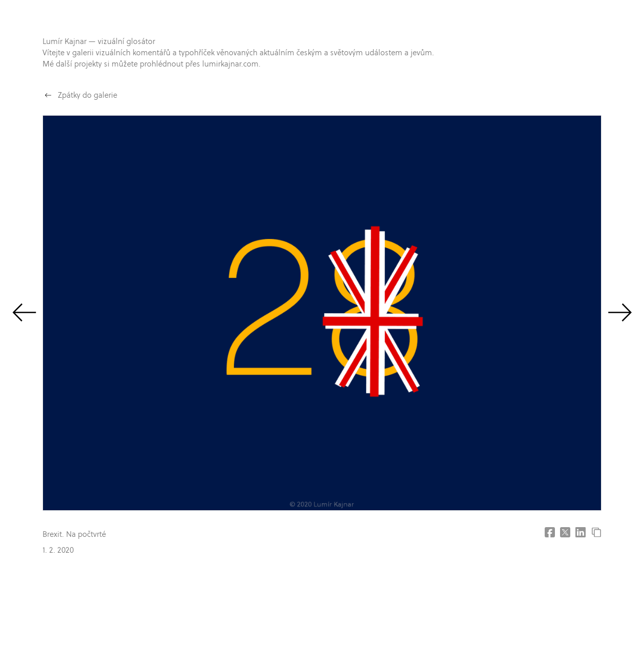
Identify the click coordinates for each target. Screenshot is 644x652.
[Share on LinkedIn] (581, 532)
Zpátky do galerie (88, 95)
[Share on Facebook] (550, 532)
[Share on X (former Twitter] (565, 532)
